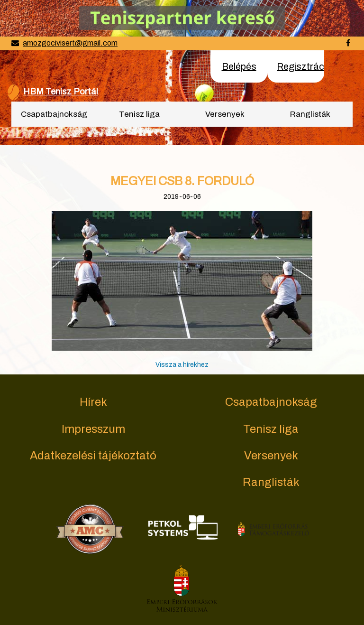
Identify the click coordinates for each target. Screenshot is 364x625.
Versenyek (225, 114)
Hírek (93, 402)
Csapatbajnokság (54, 114)
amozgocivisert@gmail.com (70, 43)
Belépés (239, 66)
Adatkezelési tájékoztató (93, 456)
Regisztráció (304, 66)
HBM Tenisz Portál (61, 92)
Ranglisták (310, 114)
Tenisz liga (139, 114)
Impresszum (93, 429)
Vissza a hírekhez (182, 365)
